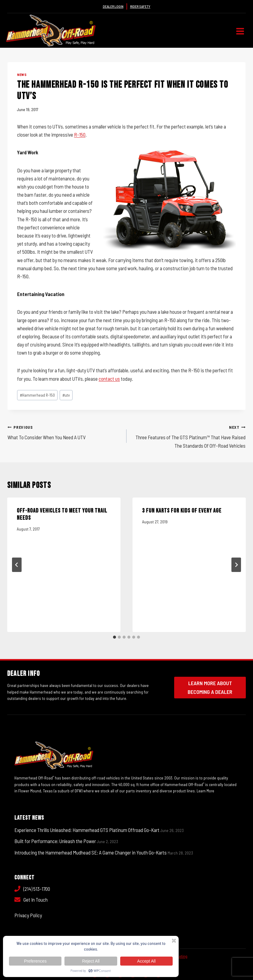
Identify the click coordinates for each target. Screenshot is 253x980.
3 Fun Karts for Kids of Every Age (182, 511)
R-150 (80, 135)
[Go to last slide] (17, 565)
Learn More (206, 791)
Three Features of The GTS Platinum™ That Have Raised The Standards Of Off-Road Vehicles (189, 436)
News (22, 74)
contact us (109, 379)
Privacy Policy (28, 915)
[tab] (115, 637)
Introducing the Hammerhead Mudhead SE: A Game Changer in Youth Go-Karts (91, 852)
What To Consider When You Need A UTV (64, 432)
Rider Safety (140, 6)
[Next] (236, 565)
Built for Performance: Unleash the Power (55, 841)
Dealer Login (113, 6)
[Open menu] (240, 31)
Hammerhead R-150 (37, 395)
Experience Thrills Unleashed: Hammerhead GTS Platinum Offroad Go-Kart (87, 830)
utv (66, 395)
